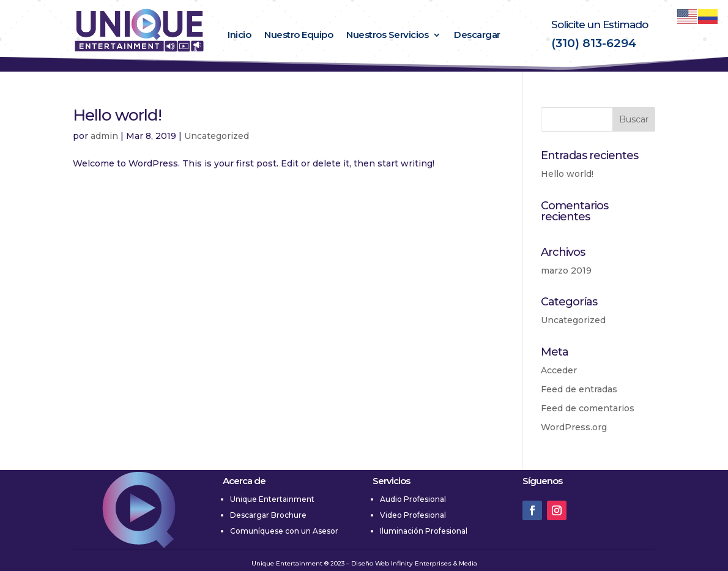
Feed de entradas (579, 389)
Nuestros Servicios (387, 35)
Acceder (559, 370)
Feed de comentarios (588, 408)
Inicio (239, 35)
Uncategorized (217, 136)
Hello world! (117, 115)
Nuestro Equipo (299, 35)
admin (104, 136)
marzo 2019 (566, 271)
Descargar (477, 35)
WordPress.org (574, 427)
